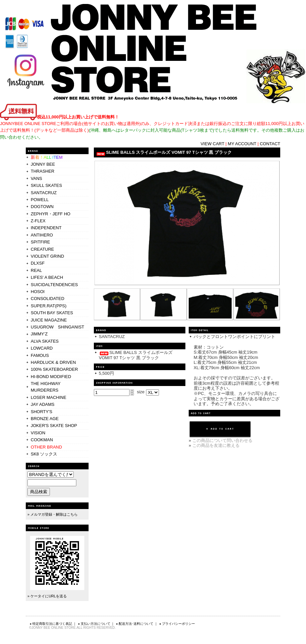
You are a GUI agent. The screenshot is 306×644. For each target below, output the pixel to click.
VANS (36, 178)
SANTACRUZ (44, 193)
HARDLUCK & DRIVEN (53, 362)
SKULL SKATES (46, 185)
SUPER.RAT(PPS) (49, 306)
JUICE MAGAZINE (49, 320)
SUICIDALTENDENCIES (54, 285)
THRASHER (43, 171)
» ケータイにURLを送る (47, 596)
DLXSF (38, 263)
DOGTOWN (42, 207)
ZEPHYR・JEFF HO (51, 214)
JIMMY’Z (39, 334)
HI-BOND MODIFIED (51, 377)
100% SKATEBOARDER (54, 369)
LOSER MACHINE (49, 397)
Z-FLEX (38, 221)
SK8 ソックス (44, 454)
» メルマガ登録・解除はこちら (53, 514)
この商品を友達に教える (216, 445)
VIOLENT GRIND (47, 256)
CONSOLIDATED (48, 299)
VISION (38, 433)
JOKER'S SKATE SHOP (54, 426)
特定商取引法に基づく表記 (51, 624)
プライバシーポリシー (177, 624)
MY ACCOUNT (242, 144)
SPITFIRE (40, 242)
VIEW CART (212, 144)
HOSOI (38, 292)
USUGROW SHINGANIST (57, 327)
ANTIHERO (42, 235)
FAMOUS (40, 355)
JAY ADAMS (43, 404)
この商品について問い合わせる (222, 440)
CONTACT (270, 144)
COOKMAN (42, 440)
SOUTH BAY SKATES (52, 313)
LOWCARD (42, 348)
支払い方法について (94, 624)
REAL (36, 270)
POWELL (40, 200)
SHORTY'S (41, 412)
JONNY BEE (43, 164)
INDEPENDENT (46, 228)
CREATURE (42, 249)
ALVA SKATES (45, 341)
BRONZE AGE (45, 419)
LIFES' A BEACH (47, 277)
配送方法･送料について (134, 624)
